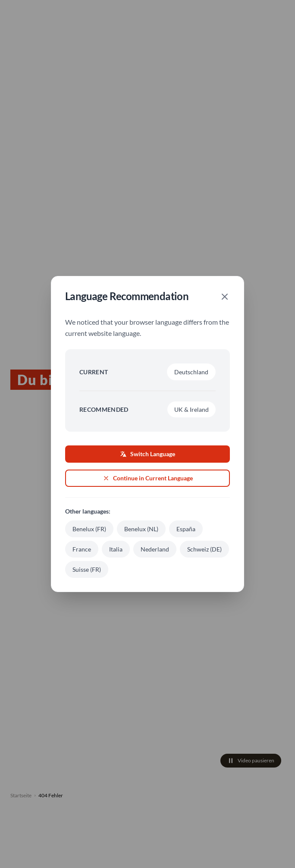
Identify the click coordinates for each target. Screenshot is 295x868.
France (82, 549)
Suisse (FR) (87, 569)
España (186, 529)
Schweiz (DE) (204, 549)
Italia (116, 549)
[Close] (225, 297)
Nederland (155, 549)
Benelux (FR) (89, 529)
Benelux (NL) (141, 529)
